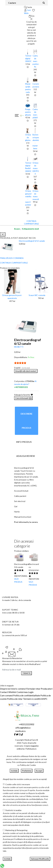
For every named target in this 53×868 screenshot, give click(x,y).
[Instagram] (20, 734)
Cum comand (6, 695)
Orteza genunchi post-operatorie (12, 297)
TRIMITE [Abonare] (26, 673)
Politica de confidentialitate (27, 695)
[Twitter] (17, 734)
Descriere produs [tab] (26, 421)
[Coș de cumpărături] (31, 16)
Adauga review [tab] (26, 456)
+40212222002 (26, 724)
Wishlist (12, 692)
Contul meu (22, 692)
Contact (4, 692)
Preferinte (27, 771)
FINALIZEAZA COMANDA (12, 258)
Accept (39, 771)
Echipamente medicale (33, 229)
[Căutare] (44, 3)
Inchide (14, 771)
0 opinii (22, 368)
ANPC (44, 699)
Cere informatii (23, 398)
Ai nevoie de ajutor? (25, 384)
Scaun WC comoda (37, 295)
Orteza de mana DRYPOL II (36, 168)
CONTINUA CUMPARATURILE (14, 263)
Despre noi (5, 689)
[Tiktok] (22, 734)
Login (31, 692)
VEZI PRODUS (18, 580)
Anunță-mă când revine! (26, 371)
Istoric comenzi (18, 689)
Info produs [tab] (24, 442)
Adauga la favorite (23, 395)
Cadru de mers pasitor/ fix (36, 61)
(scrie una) (26, 368)
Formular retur (33, 689)
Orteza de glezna (28, 137)
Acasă (17, 229)
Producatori (47, 689)
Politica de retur (15, 699)
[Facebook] (15, 734)
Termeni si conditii (32, 699)
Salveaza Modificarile (40, 859)
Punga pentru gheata (28, 112)
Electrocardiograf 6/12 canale (32, 241)
